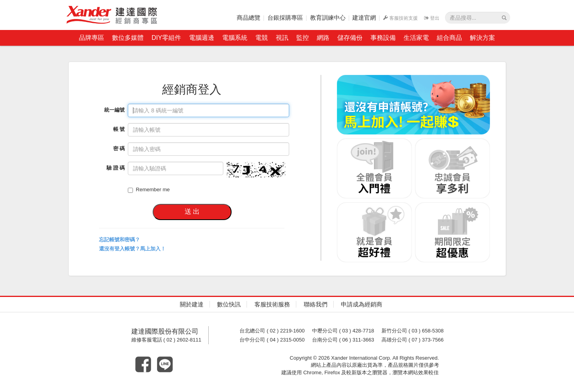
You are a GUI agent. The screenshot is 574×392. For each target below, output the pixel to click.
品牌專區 (92, 38)
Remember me (149, 190)
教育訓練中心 (328, 18)
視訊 (282, 38)
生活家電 (416, 38)
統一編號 (114, 110)
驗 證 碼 (116, 168)
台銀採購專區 (285, 18)
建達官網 (364, 18)
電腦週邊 (202, 38)
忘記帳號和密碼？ (120, 240)
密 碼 (119, 148)
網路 (323, 38)
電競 (262, 38)
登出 (432, 18)
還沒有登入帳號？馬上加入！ (132, 249)
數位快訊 (229, 304)
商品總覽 (249, 18)
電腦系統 (235, 38)
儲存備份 (350, 38)
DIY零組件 (166, 38)
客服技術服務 (272, 304)
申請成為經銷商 (362, 304)
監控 (303, 38)
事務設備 (383, 38)
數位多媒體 (128, 38)
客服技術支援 (400, 18)
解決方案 (482, 38)
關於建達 (192, 304)
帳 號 (119, 129)
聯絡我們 (316, 304)
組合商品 (449, 38)
